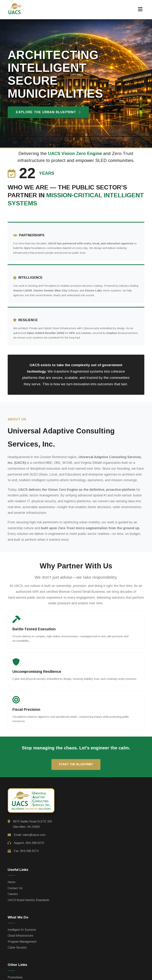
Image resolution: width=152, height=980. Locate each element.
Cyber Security (17, 947)
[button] (140, 10)
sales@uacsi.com (34, 835)
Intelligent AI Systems (22, 930)
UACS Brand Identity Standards (28, 900)
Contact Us (15, 888)
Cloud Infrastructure (20, 936)
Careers (13, 894)
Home (12, 882)
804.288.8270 (35, 843)
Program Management (22, 942)
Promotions (15, 977)
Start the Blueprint (76, 764)
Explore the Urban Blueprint (48, 112)
